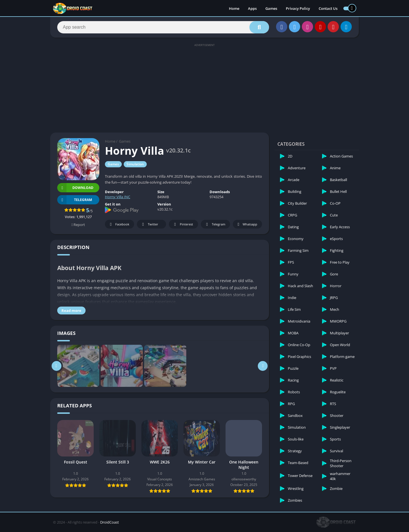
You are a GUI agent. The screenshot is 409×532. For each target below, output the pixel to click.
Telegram (215, 224)
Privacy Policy (298, 8)
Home (234, 8)
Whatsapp (247, 224)
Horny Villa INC (118, 197)
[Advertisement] (204, 88)
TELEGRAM (75, 200)
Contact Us (328, 8)
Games (271, 8)
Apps (252, 8)
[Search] (163, 27)
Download (75, 188)
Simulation (135, 164)
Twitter (149, 224)
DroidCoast (110, 522)
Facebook (119, 224)
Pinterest (183, 224)
